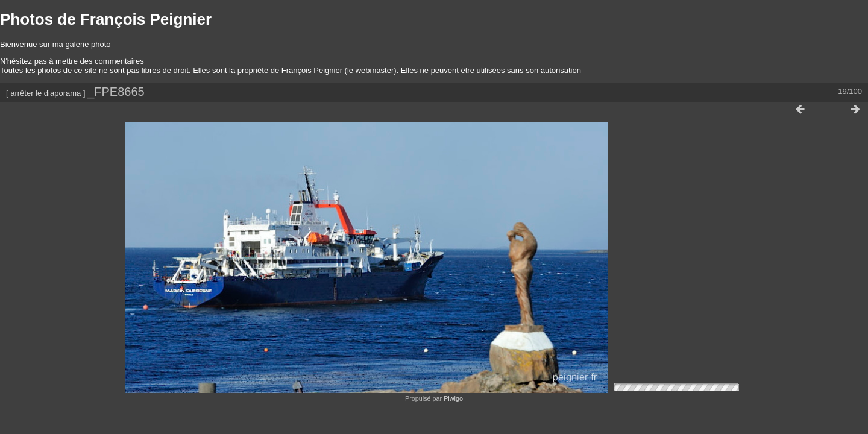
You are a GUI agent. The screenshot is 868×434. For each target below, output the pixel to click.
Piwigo (453, 395)
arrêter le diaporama (46, 93)
